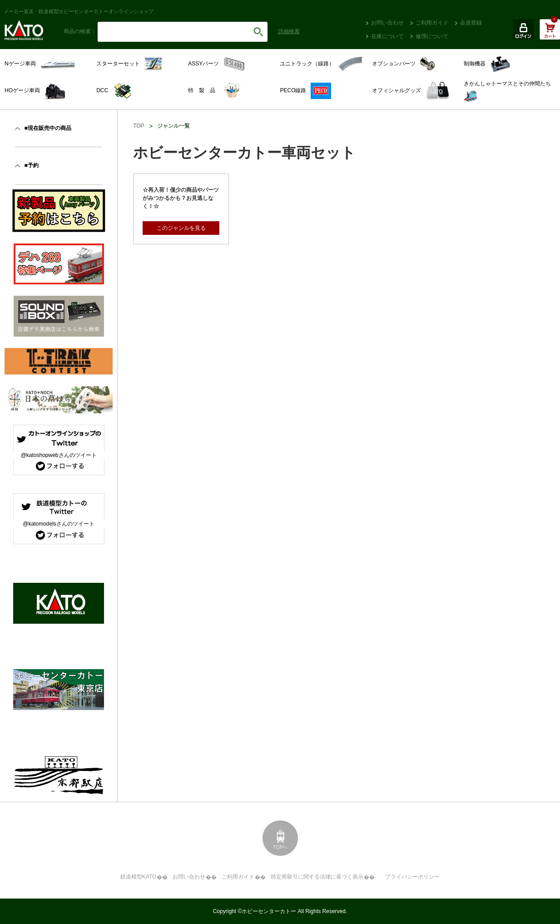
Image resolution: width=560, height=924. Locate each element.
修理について (432, 36)
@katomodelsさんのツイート (59, 524)
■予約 (31, 165)
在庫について (387, 36)
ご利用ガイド (432, 23)
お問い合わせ (387, 23)
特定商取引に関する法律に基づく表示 (317, 877)
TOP (139, 126)
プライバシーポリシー (412, 877)
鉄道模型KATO (139, 877)
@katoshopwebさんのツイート (59, 455)
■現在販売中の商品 (47, 128)
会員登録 (471, 23)
